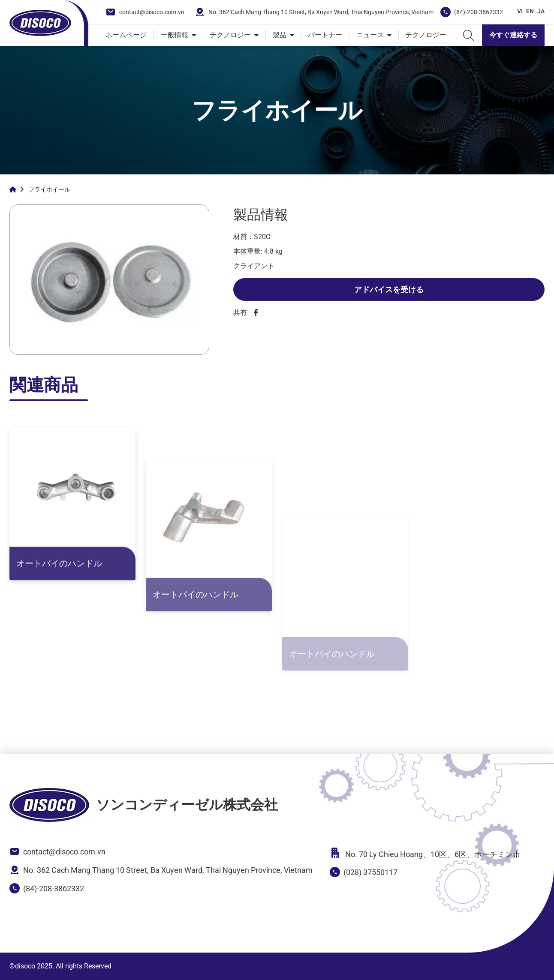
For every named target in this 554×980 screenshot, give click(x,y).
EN (530, 11)
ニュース (370, 35)
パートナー (325, 35)
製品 (280, 35)
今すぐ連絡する (513, 35)
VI (520, 11)
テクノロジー (230, 35)
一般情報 (175, 35)
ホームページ (126, 35)
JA (541, 11)
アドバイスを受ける (389, 289)
